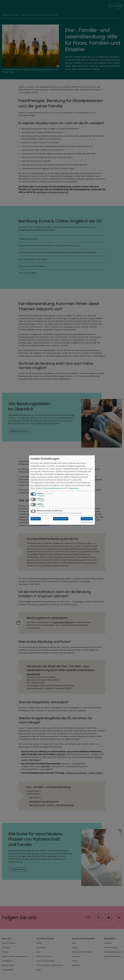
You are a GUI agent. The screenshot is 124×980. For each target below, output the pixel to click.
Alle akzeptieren (87, 519)
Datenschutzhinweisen (53, 488)
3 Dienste (41, 496)
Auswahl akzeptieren (61, 519)
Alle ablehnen (36, 519)
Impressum (76, 488)
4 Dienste (41, 506)
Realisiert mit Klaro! (87, 522)
